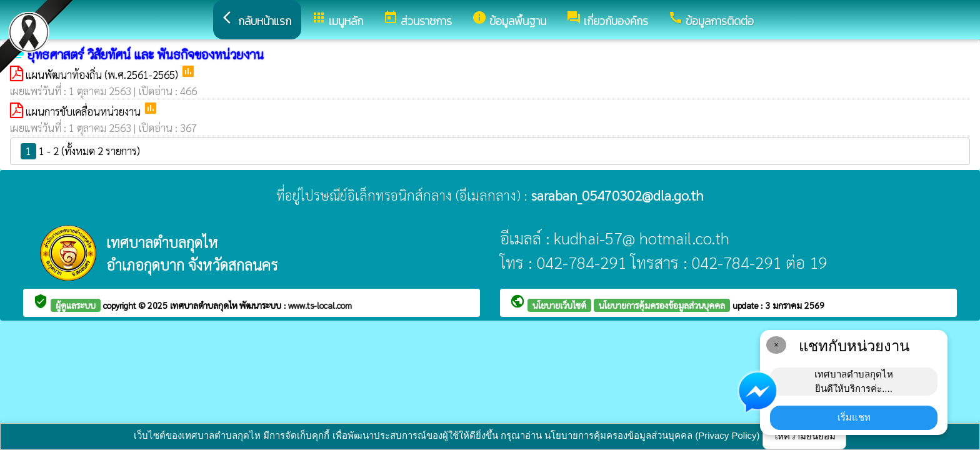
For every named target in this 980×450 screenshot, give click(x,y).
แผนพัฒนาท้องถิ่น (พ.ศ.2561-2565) (103, 74)
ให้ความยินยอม (804, 436)
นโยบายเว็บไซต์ (559, 305)
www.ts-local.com (320, 305)
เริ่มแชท (854, 417)
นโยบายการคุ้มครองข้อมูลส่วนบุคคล (662, 305)
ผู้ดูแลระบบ (76, 305)
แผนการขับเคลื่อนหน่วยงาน (84, 111)
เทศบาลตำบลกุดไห (205, 305)
